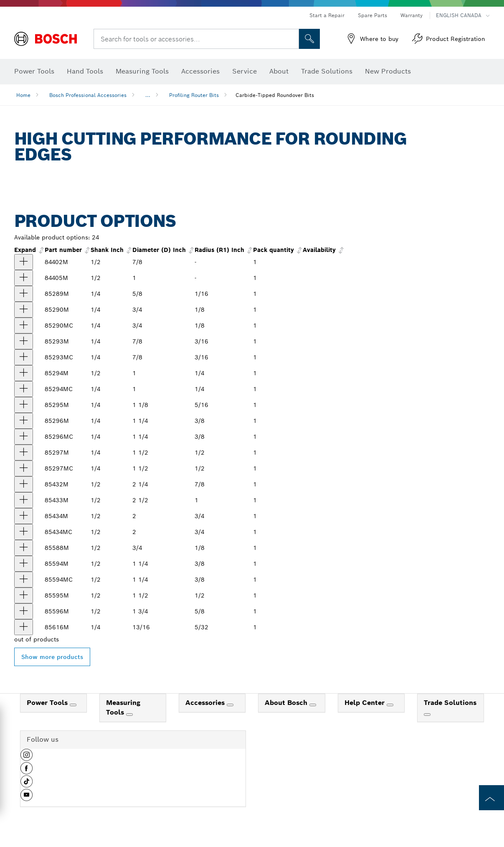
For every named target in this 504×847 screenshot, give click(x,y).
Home (23, 95)
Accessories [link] (206, 703)
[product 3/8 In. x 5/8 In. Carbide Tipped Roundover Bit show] (24, 421)
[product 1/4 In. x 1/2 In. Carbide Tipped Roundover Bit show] (24, 278)
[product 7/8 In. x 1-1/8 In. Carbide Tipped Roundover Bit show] (24, 484)
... (148, 95)
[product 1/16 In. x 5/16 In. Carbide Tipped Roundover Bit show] (24, 294)
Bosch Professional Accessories (88, 95)
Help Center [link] (366, 703)
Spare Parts (372, 15)
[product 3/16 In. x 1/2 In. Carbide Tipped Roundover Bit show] (24, 262)
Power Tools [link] (48, 703)
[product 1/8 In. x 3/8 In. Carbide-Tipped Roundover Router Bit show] (24, 326)
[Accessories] (230, 705)
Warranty (412, 15)
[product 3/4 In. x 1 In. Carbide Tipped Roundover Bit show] (24, 516)
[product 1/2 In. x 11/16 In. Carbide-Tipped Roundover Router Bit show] (24, 468)
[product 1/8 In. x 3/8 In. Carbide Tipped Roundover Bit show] (24, 310)
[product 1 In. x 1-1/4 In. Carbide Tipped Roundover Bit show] (24, 500)
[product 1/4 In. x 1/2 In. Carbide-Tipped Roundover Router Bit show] (24, 389)
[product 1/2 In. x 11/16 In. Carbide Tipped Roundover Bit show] (24, 453)
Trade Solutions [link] (450, 703)
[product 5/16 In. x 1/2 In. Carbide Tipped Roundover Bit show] (24, 405)
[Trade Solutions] (427, 715)
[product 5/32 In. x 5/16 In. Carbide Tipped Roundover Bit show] (24, 627)
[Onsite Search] (309, 39)
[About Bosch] (313, 705)
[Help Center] (390, 705)
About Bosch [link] (287, 703)
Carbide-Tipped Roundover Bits (275, 95)
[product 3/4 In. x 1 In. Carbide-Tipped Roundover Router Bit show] (24, 532)
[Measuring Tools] (129, 715)
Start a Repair (327, 15)
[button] (27, 758)
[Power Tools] (73, 705)
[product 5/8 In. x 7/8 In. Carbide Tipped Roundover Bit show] (24, 611)
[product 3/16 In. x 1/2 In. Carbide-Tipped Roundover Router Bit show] (24, 357)
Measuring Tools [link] (123, 707)
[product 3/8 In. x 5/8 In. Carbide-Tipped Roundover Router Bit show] (24, 437)
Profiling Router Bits (194, 95)
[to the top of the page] (491, 798)
